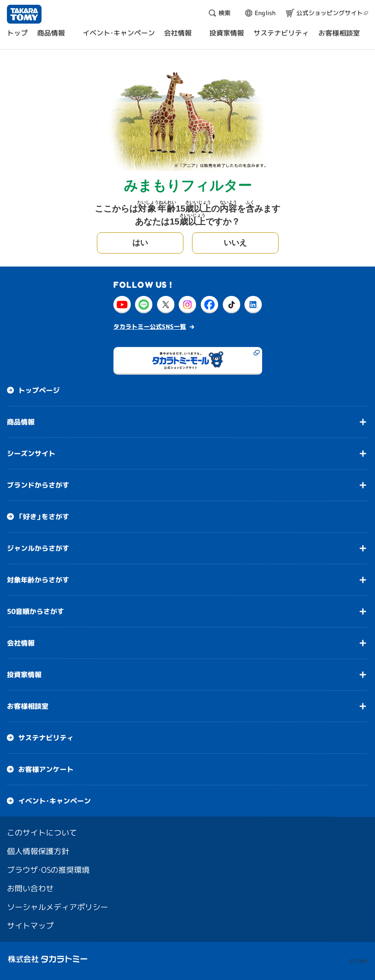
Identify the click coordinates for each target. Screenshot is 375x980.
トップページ (39, 390)
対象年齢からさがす (38, 580)
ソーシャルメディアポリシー (58, 907)
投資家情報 (24, 675)
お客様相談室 (28, 706)
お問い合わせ (30, 888)
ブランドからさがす (38, 485)
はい (140, 243)
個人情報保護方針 (38, 851)
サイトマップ (30, 926)
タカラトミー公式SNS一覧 (150, 326)
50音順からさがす (35, 611)
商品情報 (21, 422)
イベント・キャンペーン (54, 801)
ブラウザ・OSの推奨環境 (48, 870)
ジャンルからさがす (38, 548)
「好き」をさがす (44, 517)
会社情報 (21, 643)
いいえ (235, 243)
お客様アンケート (46, 769)
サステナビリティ (46, 738)
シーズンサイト (31, 453)
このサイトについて (42, 833)
